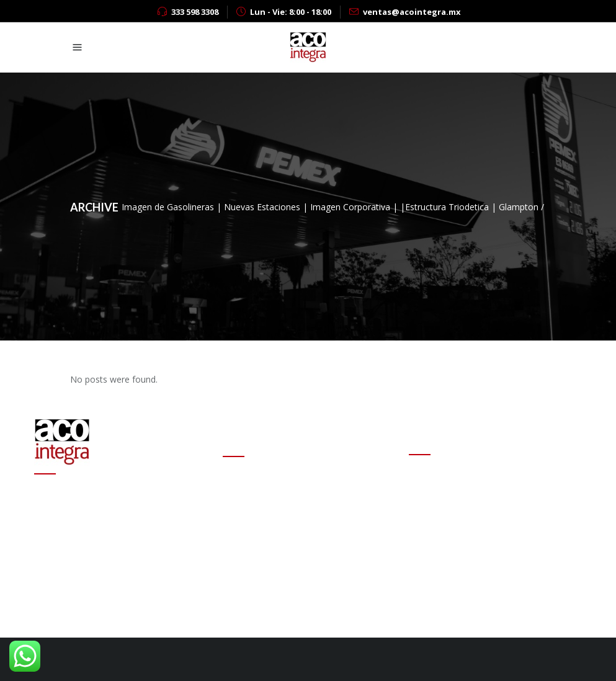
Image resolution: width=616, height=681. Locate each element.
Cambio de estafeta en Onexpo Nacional (305, 483)
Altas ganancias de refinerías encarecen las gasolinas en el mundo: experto (309, 526)
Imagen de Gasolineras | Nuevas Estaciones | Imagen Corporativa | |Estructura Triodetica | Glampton (330, 207)
